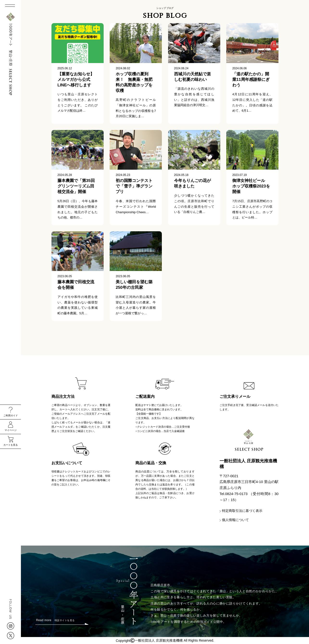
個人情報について (235, 520)
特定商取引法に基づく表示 (242, 511)
